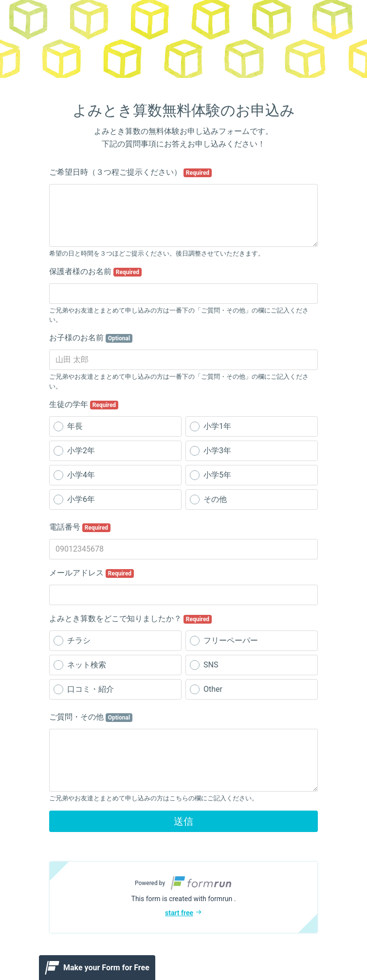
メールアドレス (92, 573)
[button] (183, 897)
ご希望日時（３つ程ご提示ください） (130, 172)
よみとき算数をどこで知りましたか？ (130, 619)
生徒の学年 (84, 405)
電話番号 (80, 527)
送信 (183, 821)
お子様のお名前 (91, 338)
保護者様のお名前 (95, 272)
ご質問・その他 (91, 717)
